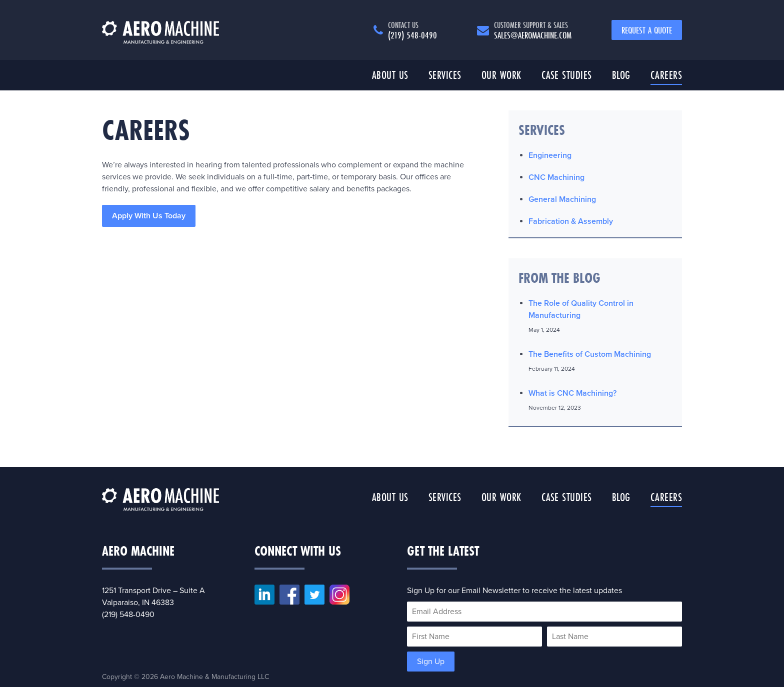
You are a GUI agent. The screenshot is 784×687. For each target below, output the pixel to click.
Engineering (550, 155)
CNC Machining (556, 177)
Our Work (501, 75)
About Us (390, 75)
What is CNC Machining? (572, 393)
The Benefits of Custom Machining (590, 354)
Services (445, 75)
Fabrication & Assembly (571, 221)
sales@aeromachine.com (533, 30)
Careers (666, 75)
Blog (621, 75)
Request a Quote (647, 30)
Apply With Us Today (149, 216)
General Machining (562, 199)
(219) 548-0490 (412, 30)
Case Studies (567, 75)
